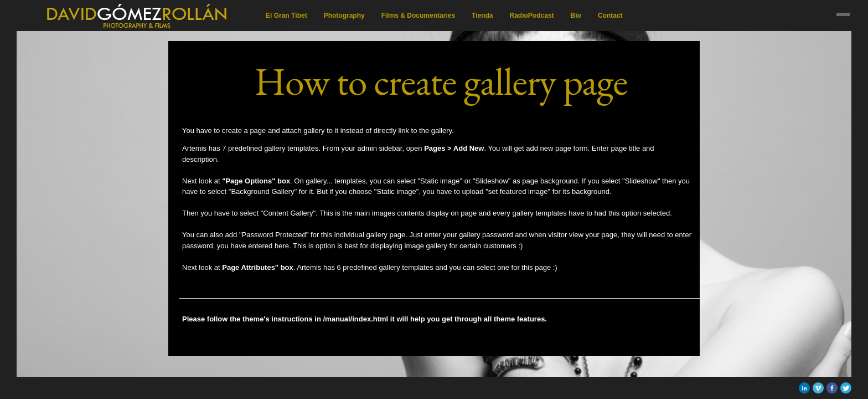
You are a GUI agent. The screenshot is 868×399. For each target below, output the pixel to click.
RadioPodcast (532, 16)
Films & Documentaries (418, 16)
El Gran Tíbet (286, 16)
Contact (610, 16)
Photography (344, 16)
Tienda (482, 16)
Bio (576, 16)
